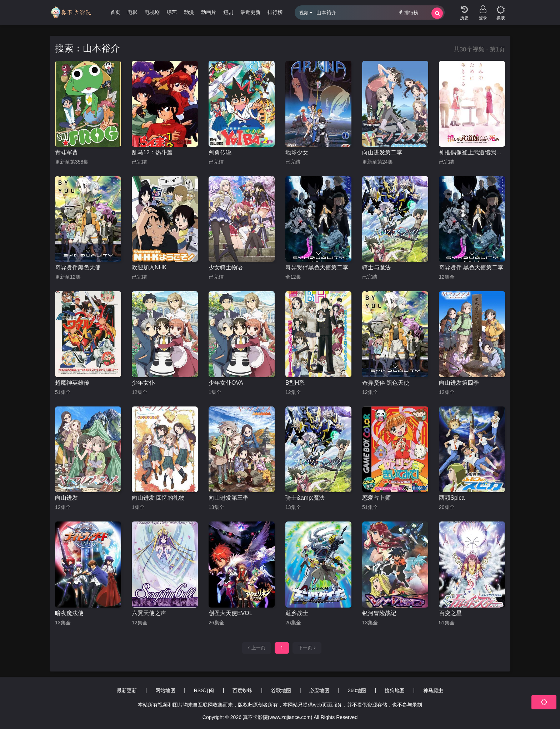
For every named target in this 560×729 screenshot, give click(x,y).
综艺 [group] (172, 12)
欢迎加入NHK (149, 267)
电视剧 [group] (152, 12)
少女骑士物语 (226, 267)
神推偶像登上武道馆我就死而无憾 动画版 (472, 152)
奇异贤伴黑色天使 (78, 267)
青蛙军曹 (66, 152)
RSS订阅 (204, 690)
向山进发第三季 (229, 498)
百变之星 (450, 613)
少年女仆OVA (226, 383)
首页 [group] (115, 12)
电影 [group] (132, 12)
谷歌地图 (281, 690)
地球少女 (297, 152)
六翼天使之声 (149, 613)
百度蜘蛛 (242, 690)
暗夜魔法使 (69, 613)
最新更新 (127, 690)
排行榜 (408, 12)
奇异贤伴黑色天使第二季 (317, 267)
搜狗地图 (395, 690)
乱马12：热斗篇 (152, 152)
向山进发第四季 (459, 383)
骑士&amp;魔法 (305, 498)
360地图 (357, 690)
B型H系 (295, 383)
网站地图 (165, 690)
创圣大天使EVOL (231, 613)
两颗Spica (452, 498)
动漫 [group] (189, 12)
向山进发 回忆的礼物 (158, 498)
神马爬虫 (433, 690)
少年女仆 (143, 383)
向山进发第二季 (382, 152)
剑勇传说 (220, 152)
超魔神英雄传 (72, 383)
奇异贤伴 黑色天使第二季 (471, 267)
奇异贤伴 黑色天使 (386, 383)
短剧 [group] (228, 12)
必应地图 (319, 690)
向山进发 (66, 498)
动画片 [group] (209, 12)
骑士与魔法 (376, 267)
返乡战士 (297, 613)
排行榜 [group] (275, 12)
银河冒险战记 (379, 613)
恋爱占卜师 (376, 498)
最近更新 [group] (250, 12)
